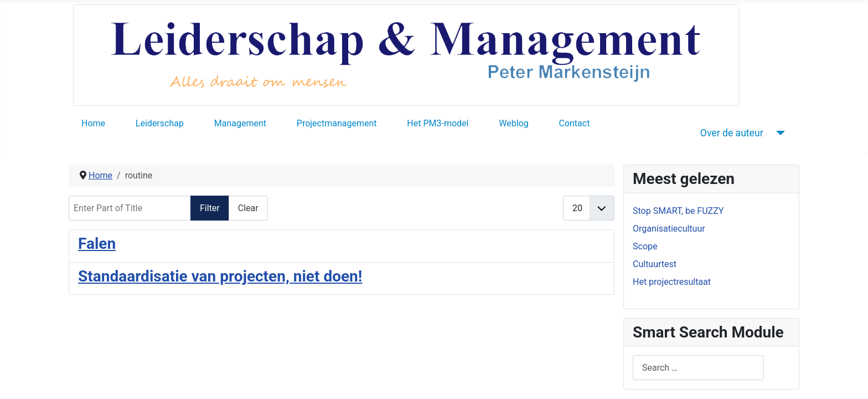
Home (93, 123)
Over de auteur (732, 133)
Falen (97, 244)
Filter (210, 208)
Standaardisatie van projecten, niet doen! (220, 276)
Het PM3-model (438, 123)
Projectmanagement (337, 123)
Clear (248, 208)
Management (240, 123)
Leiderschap (160, 123)
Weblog (513, 123)
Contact (574, 123)
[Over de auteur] (779, 133)
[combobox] (698, 368)
